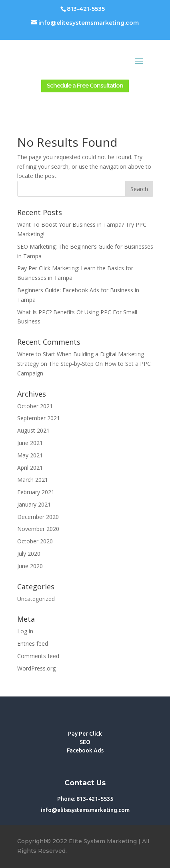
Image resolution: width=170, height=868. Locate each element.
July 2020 (29, 554)
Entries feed (33, 644)
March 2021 (33, 480)
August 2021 (33, 430)
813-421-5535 (86, 9)
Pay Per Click (85, 734)
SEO (85, 742)
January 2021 (34, 504)
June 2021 (30, 443)
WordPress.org (36, 668)
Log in (25, 631)
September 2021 (39, 418)
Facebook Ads (85, 750)
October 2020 (35, 541)
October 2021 (35, 406)
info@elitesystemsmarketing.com (85, 810)
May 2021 (30, 455)
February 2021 (36, 492)
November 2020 (38, 529)
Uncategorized (36, 599)
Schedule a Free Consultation (85, 86)
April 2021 (30, 468)
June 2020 (30, 566)
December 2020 (38, 517)
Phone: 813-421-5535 (85, 799)
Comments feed (38, 656)
